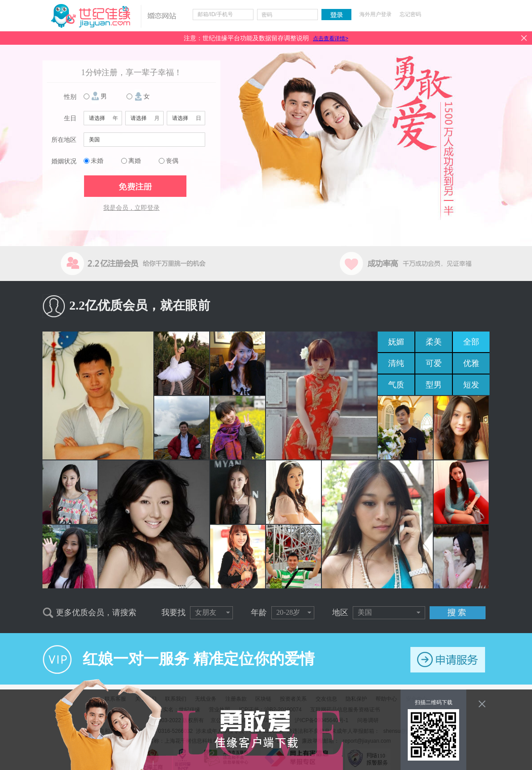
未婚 (97, 161)
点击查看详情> (331, 38)
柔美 (434, 342)
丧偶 (172, 161)
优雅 (471, 363)
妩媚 (396, 342)
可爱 (434, 363)
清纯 (396, 363)
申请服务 (448, 660)
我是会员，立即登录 (131, 208)
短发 (471, 385)
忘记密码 (410, 14)
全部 (471, 342)
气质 (396, 385)
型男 (434, 385)
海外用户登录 (376, 14)
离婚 (135, 161)
